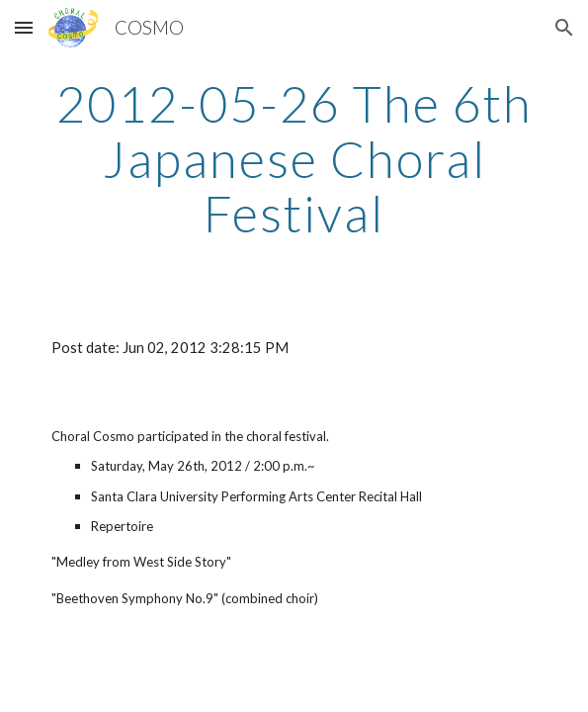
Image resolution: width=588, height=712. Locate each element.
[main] (294, 159)
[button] (24, 27)
